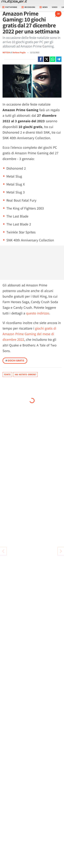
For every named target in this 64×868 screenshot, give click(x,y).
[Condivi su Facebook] (41, 59)
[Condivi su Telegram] (59, 59)
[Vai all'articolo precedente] (61, 551)
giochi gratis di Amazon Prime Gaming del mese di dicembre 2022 (29, 334)
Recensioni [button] (28, 7)
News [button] (44, 7)
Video (55, 7)
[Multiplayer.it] (14, 2)
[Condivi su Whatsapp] (53, 59)
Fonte (7, 374)
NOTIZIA (6, 52)
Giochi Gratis (15, 361)
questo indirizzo (38, 313)
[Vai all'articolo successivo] (3, 551)
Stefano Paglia (19, 52)
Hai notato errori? (25, 374)
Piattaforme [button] (10, 7)
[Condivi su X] (47, 59)
